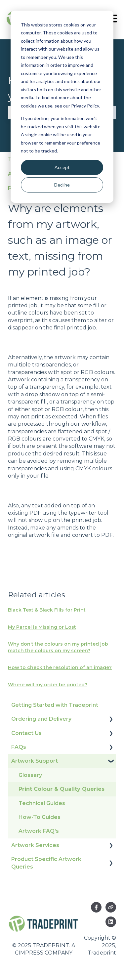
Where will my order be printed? (48, 685)
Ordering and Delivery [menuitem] (41, 719)
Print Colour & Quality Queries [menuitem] (62, 789)
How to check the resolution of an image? (60, 667)
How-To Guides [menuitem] (40, 817)
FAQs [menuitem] (19, 747)
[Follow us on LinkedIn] (111, 922)
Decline (62, 185)
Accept (62, 167)
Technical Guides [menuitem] (42, 803)
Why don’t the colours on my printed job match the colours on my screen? (58, 647)
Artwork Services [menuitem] (35, 845)
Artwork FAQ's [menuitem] (39, 831)
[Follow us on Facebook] (96, 907)
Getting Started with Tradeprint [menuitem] (55, 705)
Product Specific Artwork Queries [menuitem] (46, 863)
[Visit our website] (111, 907)
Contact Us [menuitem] (26, 733)
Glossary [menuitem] (30, 775)
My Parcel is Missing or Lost (42, 627)
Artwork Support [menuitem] (35, 761)
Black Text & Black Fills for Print (47, 610)
